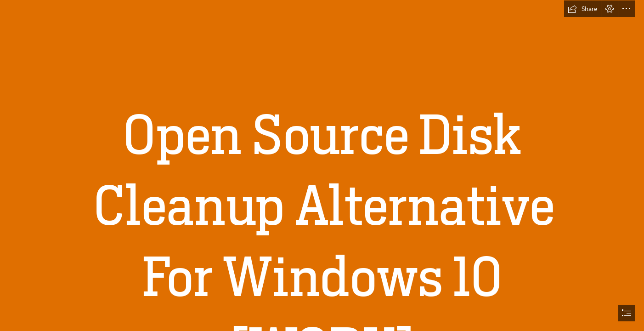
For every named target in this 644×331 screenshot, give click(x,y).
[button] (582, 9)
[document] (322, 165)
